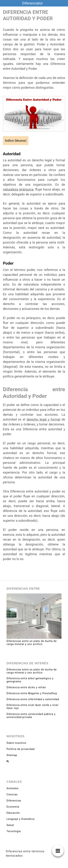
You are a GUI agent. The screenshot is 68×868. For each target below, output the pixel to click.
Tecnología (14, 831)
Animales (13, 788)
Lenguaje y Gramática (21, 819)
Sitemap (12, 755)
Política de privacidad (21, 749)
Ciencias (12, 794)
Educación (13, 813)
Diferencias (14, 801)
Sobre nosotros (16, 743)
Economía (13, 807)
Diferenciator (32, 3)
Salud (10, 825)
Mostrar (20, 141)
